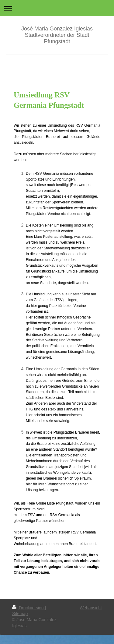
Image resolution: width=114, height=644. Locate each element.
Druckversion (28, 608)
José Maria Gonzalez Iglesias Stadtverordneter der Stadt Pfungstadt (57, 35)
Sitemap (20, 614)
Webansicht (91, 608)
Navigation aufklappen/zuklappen (57, 8)
